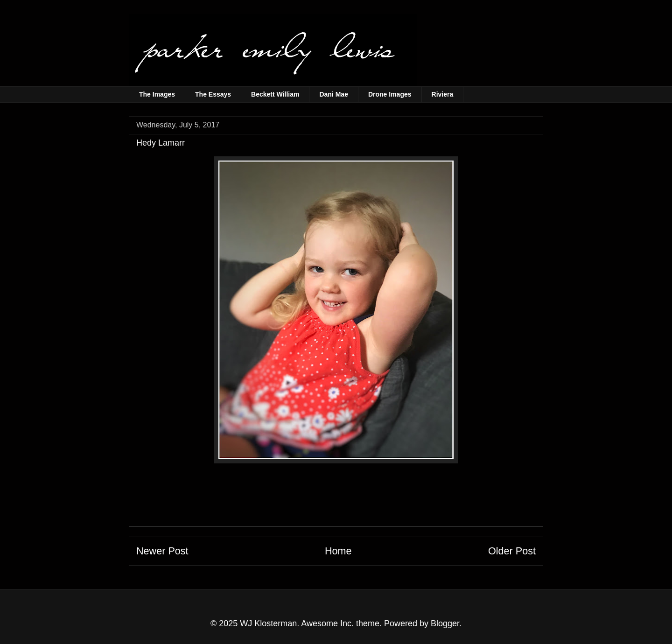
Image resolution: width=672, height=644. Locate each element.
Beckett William (275, 94)
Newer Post (162, 551)
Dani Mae (333, 94)
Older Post (512, 551)
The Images (157, 94)
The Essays (213, 94)
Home (338, 551)
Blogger (445, 623)
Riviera (443, 94)
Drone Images (390, 94)
